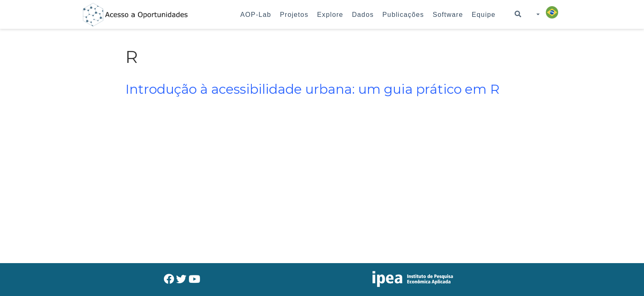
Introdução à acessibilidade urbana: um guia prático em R (312, 89)
